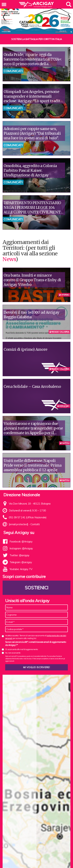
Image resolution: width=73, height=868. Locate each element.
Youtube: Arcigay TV (21, 565)
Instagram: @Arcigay (21, 545)
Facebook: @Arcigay (21, 538)
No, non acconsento (13, 649)
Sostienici (36, 584)
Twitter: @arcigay (19, 552)
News (9, 255)
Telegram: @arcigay (21, 558)
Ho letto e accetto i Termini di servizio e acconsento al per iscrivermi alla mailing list (36, 633)
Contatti (35, 520)
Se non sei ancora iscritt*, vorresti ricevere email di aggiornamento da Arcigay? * (36, 640)
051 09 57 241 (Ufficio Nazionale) (28, 514)
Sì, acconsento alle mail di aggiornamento (22, 646)
